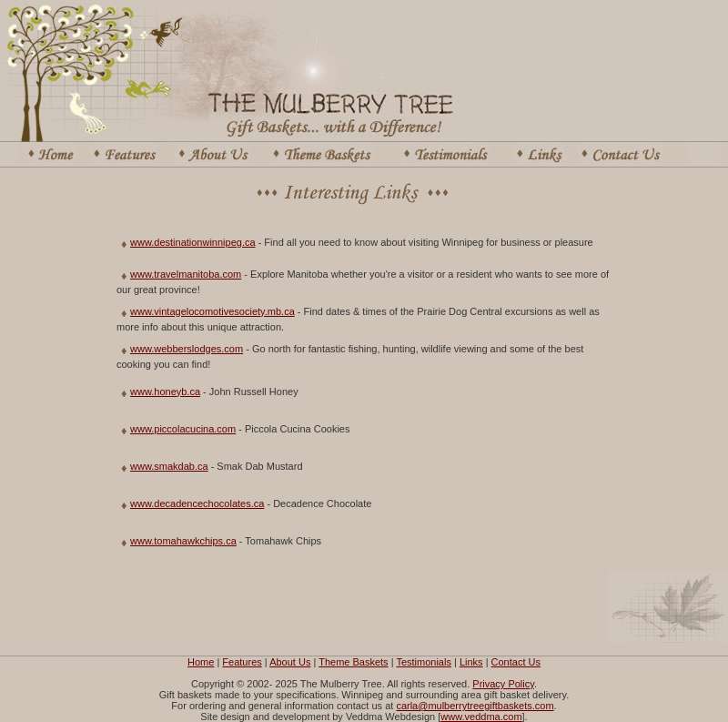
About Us (290, 662)
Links (471, 662)
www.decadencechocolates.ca (197, 503)
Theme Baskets (353, 662)
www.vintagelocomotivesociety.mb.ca (212, 311)
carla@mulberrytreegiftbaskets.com (475, 706)
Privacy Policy (503, 684)
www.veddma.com (481, 717)
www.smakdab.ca (169, 466)
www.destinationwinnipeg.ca (193, 242)
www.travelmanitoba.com (186, 274)
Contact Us (516, 662)
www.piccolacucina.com (183, 429)
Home (201, 662)
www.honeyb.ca (165, 392)
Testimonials (424, 662)
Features (242, 662)
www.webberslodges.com (187, 349)
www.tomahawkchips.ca (183, 541)
